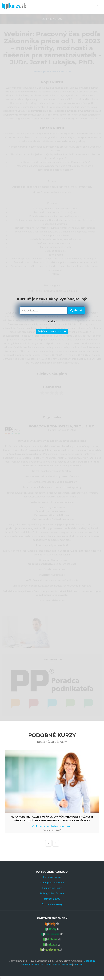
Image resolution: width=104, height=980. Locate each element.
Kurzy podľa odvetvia (52, 883)
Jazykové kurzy (52, 899)
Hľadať (76, 310)
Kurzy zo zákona (52, 877)
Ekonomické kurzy (52, 888)
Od (34, 826)
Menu (84, 7)
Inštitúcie (78, 965)
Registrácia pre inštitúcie (58, 965)
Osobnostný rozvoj (52, 904)
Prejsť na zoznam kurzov (52, 331)
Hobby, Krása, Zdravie (52, 893)
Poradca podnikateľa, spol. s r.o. (53, 826)
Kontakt (39, 965)
